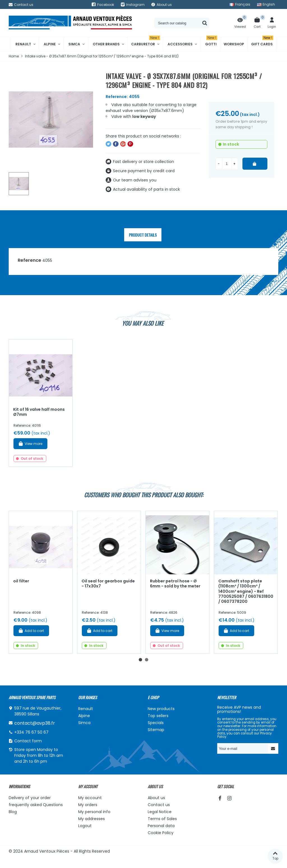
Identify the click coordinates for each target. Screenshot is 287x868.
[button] (140, 660)
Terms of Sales (162, 819)
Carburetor (146, 42)
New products (161, 709)
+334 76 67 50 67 (31, 732)
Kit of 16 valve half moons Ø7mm (39, 412)
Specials (156, 723)
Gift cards (262, 42)
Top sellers (158, 716)
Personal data (161, 826)
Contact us (159, 805)
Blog (13, 812)
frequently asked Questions (36, 805)
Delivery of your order (30, 798)
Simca (74, 44)
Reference (29, 260)
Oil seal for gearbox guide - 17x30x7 (108, 584)
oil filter (21, 581)
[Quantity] (227, 164)
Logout (85, 826)
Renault (23, 44)
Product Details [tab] (143, 235)
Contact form (28, 741)
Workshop (234, 44)
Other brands (106, 44)
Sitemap (156, 730)
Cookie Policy (161, 833)
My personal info (94, 812)
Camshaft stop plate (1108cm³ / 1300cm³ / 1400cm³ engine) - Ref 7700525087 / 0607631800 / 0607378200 (246, 591)
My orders (88, 805)
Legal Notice (160, 812)
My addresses (92, 819)
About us (156, 798)
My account (90, 798)
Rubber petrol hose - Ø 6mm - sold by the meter (175, 584)
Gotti (211, 42)
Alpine (50, 44)
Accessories (180, 44)
